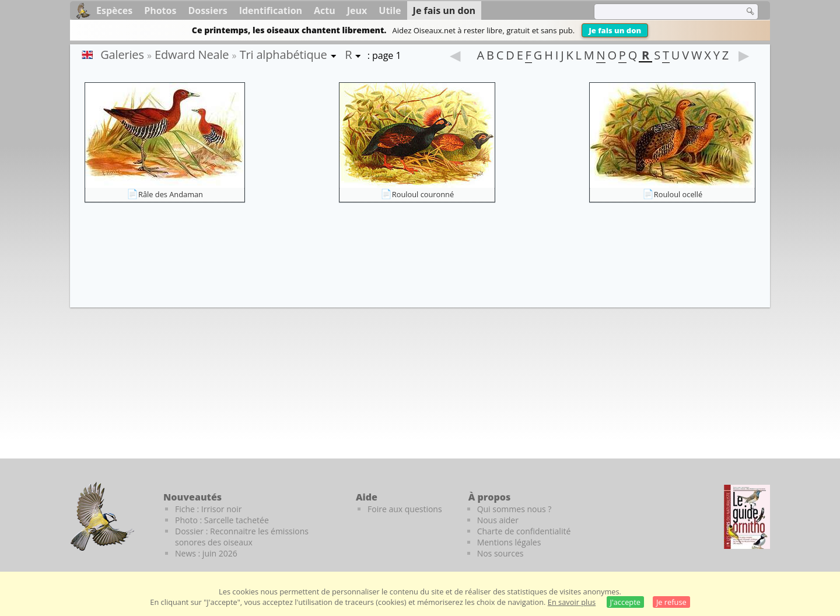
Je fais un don (615, 30)
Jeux (357, 10)
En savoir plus (572, 602)
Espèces (114, 10)
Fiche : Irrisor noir (208, 509)
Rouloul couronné (423, 194)
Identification (271, 10)
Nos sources (501, 553)
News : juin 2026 (206, 553)
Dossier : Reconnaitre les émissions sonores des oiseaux (242, 537)
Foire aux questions (405, 509)
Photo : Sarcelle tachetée (222, 520)
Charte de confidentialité (524, 531)
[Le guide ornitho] (747, 517)
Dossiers (207, 10)
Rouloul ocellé (678, 194)
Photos (160, 10)
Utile (390, 10)
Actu (325, 10)
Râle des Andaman (171, 194)
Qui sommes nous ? (514, 509)
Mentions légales (509, 542)
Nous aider (498, 520)
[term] (661, 12)
